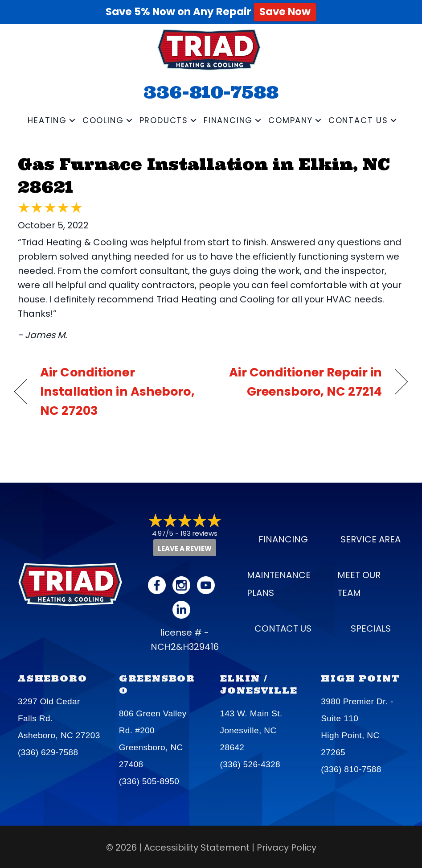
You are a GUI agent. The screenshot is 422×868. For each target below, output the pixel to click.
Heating (47, 120)
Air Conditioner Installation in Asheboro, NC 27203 (117, 391)
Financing (228, 120)
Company (291, 120)
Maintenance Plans (279, 584)
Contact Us (358, 120)
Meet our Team (359, 584)
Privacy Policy (287, 847)
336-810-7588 (211, 92)
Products (164, 120)
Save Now (285, 12)
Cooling (103, 120)
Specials (371, 628)
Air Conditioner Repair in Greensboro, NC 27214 (302, 382)
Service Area (371, 539)
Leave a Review (185, 548)
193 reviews (199, 533)
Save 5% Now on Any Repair (211, 12)
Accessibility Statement (197, 847)
